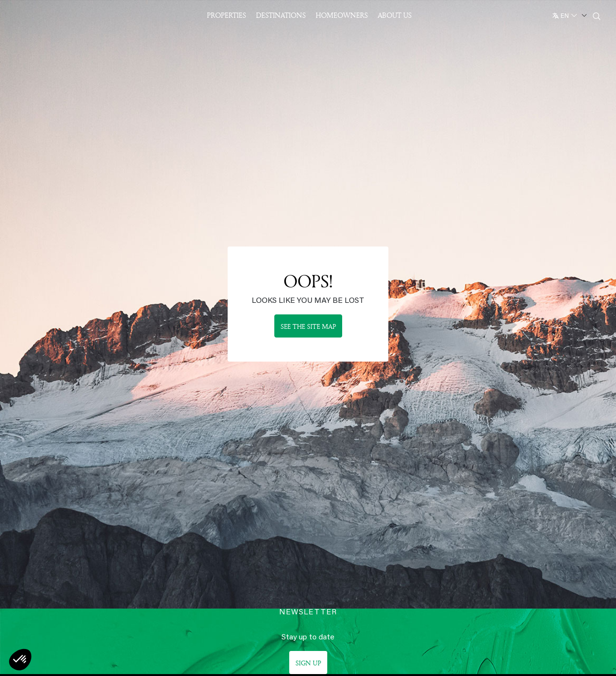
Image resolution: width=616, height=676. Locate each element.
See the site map (308, 326)
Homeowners (342, 15)
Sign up (308, 663)
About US (395, 15)
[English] (569, 14)
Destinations (281, 15)
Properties (226, 15)
